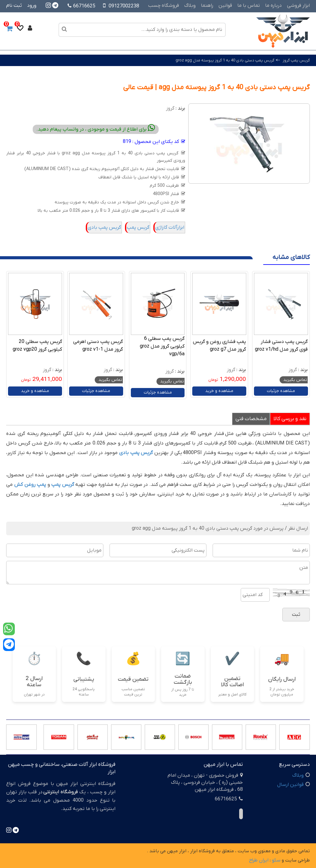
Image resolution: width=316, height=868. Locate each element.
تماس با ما (249, 6)
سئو (276, 860)
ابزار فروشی (298, 6)
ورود (32, 6)
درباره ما (273, 6)
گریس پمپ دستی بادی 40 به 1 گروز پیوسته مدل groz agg (225, 60)
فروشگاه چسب (164, 6)
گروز (170, 108)
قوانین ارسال (290, 785)
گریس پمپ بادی (104, 227)
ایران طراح (259, 860)
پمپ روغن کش (30, 485)
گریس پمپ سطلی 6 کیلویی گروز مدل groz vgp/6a (162, 346)
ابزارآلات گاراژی (170, 227)
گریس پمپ (138, 227)
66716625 (81, 6)
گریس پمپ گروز (296, 60)
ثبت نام (14, 6)
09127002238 (124, 6)
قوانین (225, 6)
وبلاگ (190, 6)
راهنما (207, 6)
